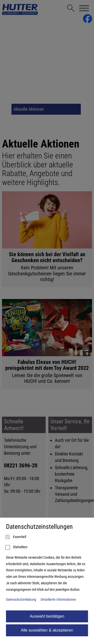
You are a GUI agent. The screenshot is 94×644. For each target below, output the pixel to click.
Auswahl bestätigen (47, 616)
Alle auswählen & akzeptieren (47, 630)
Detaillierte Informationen (58, 600)
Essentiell (16, 537)
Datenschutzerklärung (21, 600)
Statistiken (17, 547)
